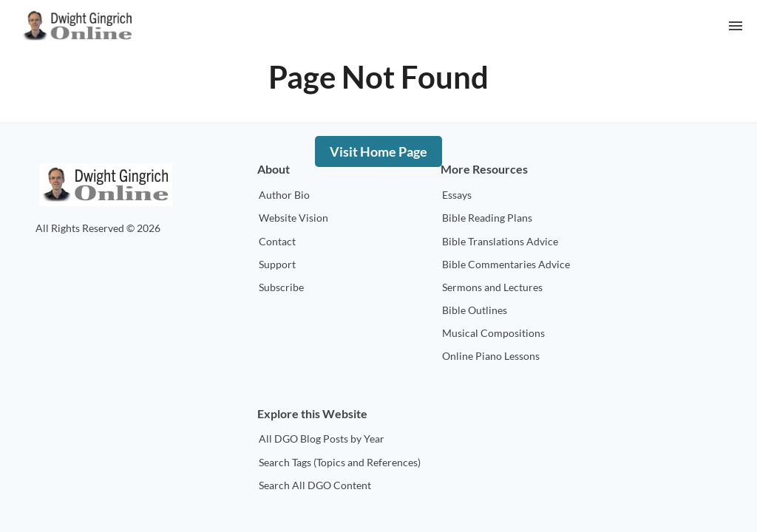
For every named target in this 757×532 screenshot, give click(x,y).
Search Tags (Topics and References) (340, 462)
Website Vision (293, 218)
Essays (457, 195)
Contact (277, 241)
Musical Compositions (493, 333)
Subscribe (281, 287)
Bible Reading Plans (487, 218)
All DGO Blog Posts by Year (322, 439)
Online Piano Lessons (491, 356)
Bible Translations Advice (500, 241)
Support (277, 264)
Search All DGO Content (315, 485)
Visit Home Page (378, 151)
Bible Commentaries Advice (506, 264)
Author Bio (284, 195)
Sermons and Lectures (492, 287)
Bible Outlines (475, 310)
